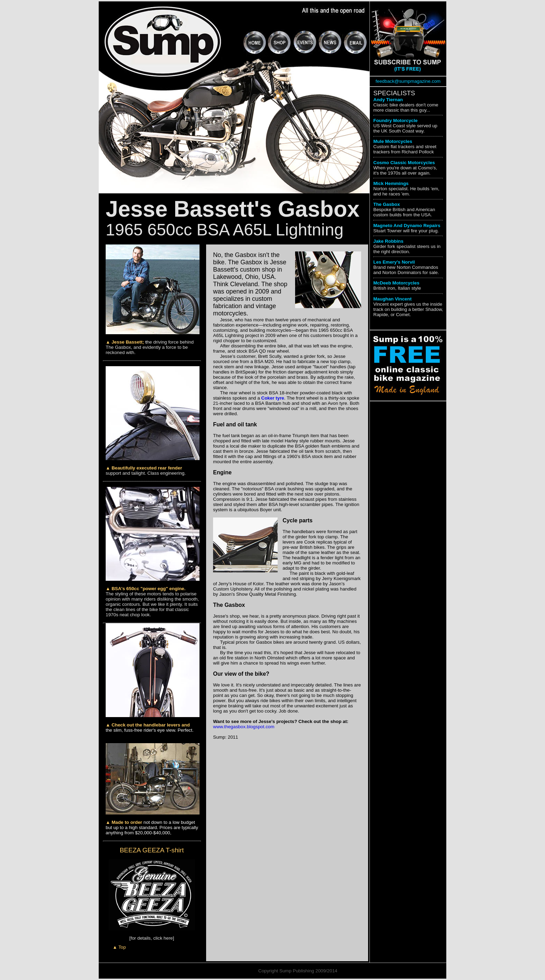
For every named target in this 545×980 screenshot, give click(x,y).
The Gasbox (387, 204)
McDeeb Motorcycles (396, 283)
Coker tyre (273, 398)
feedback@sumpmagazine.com (408, 81)
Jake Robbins (388, 241)
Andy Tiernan (388, 100)
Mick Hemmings (391, 183)
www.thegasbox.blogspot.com (244, 727)
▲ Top (119, 947)
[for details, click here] (152, 938)
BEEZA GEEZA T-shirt (152, 850)
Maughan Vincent (392, 299)
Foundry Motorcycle (395, 121)
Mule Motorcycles (393, 141)
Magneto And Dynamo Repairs (407, 226)
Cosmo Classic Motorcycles (404, 163)
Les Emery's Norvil (394, 262)
